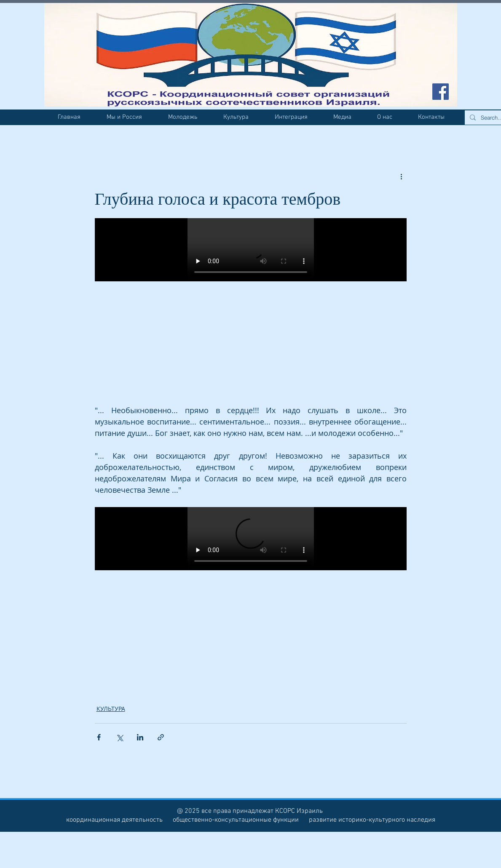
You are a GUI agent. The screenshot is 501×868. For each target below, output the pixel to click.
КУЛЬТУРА (111, 709)
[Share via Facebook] (99, 737)
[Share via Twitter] (119, 737)
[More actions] (402, 176)
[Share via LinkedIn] (140, 737)
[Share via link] (161, 737)
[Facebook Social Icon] (441, 92)
